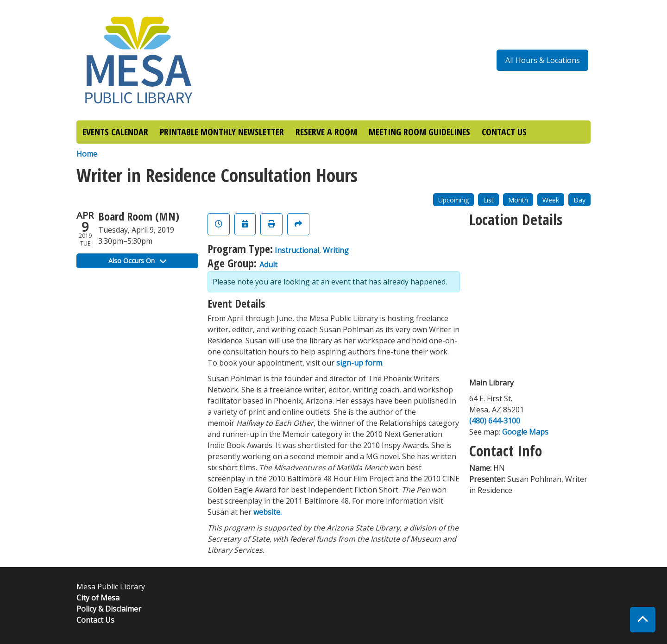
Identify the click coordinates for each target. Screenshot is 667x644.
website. (267, 512)
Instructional (297, 250)
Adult (268, 265)
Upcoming (453, 200)
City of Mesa (98, 598)
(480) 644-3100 (495, 421)
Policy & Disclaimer (109, 609)
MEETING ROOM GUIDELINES (419, 132)
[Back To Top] (643, 620)
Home (87, 154)
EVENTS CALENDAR (115, 132)
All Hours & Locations (543, 60)
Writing (336, 250)
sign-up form (359, 363)
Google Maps (525, 432)
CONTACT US (504, 132)
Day (579, 200)
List (488, 200)
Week (551, 200)
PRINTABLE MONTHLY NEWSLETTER (222, 132)
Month (518, 200)
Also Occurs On (137, 261)
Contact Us (95, 620)
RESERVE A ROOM (326, 132)
